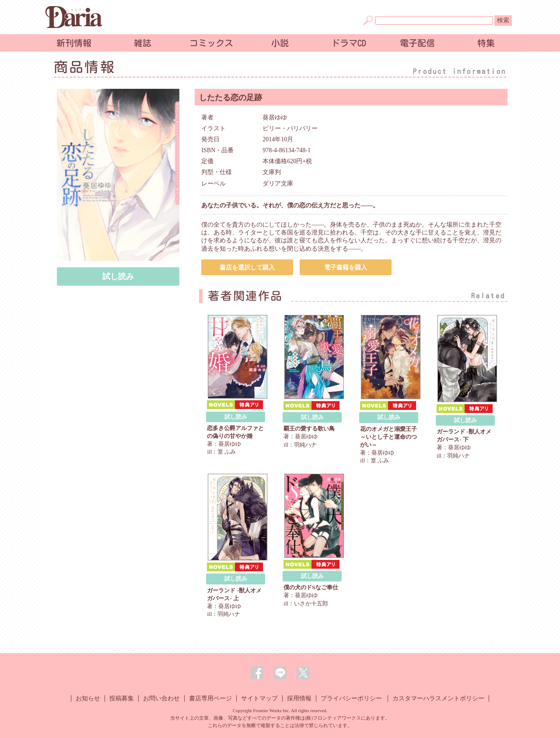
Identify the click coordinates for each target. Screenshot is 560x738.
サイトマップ (259, 698)
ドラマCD (349, 43)
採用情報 (299, 698)
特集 (486, 43)
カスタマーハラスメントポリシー (438, 698)
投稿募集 (122, 698)
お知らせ (88, 698)
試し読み (118, 276)
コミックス (211, 43)
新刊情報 (74, 43)
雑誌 (143, 43)
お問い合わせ (161, 698)
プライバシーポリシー (351, 698)
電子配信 (417, 43)
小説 (280, 43)
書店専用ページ (210, 698)
